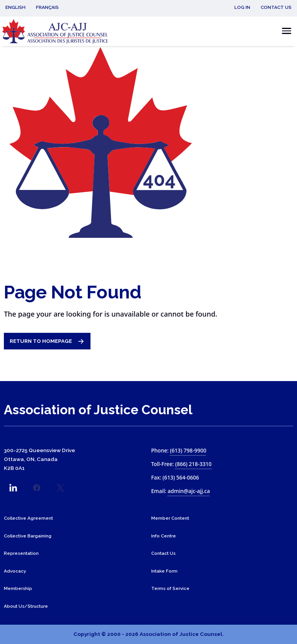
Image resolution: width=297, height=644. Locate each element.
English (15, 7)
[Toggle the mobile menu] (284, 31)
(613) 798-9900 (188, 450)
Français (47, 7)
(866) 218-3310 (193, 464)
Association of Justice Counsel (98, 410)
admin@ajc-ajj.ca (189, 491)
